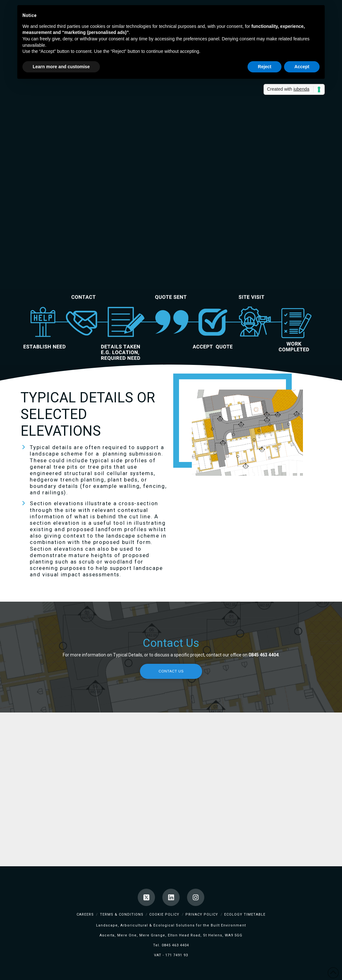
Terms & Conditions (122, 914)
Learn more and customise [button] (61, 67)
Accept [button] (302, 67)
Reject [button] (265, 67)
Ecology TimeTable (245, 914)
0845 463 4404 (175, 945)
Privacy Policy (202, 914)
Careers (85, 914)
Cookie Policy (164, 914)
